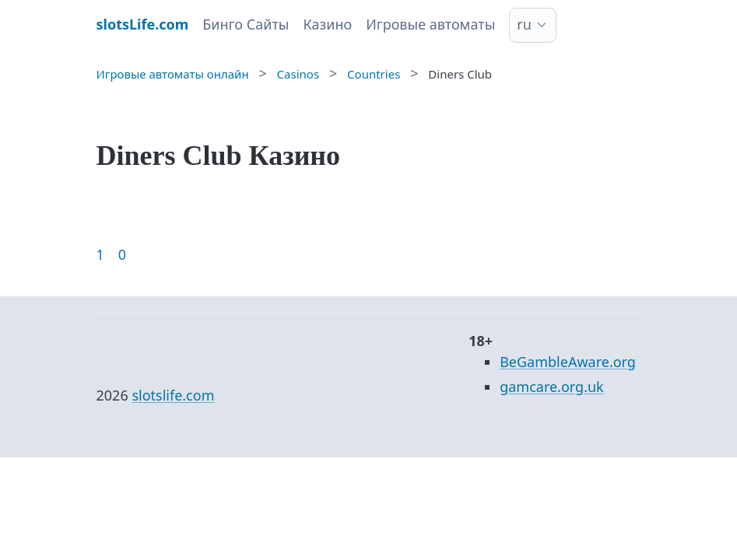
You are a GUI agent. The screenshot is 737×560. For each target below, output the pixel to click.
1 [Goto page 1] (100, 254)
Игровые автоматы (430, 24)
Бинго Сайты (246, 24)
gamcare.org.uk (552, 387)
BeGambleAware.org (568, 362)
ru (524, 24)
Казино (327, 24)
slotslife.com (173, 395)
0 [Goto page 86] (122, 254)
